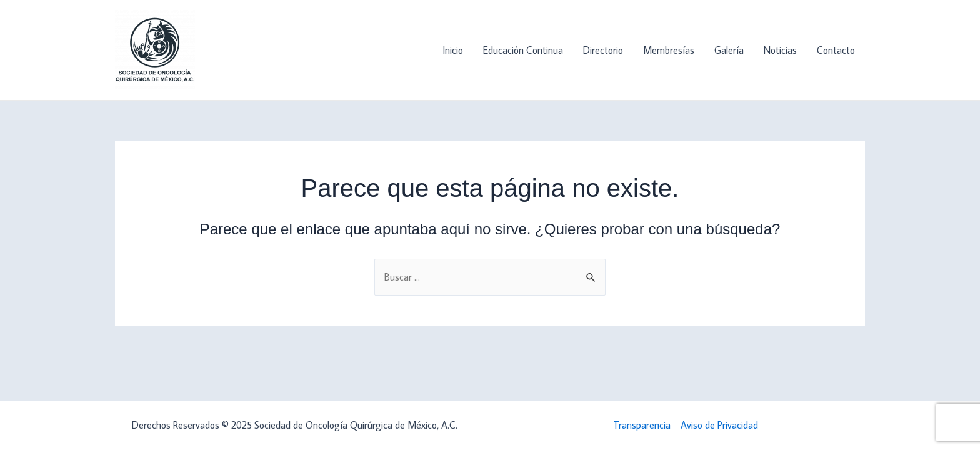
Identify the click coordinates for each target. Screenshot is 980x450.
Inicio (453, 50)
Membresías (669, 50)
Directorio (603, 50)
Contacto (836, 50)
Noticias (780, 50)
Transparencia (642, 425)
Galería (729, 50)
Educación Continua (523, 50)
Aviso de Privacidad (719, 425)
